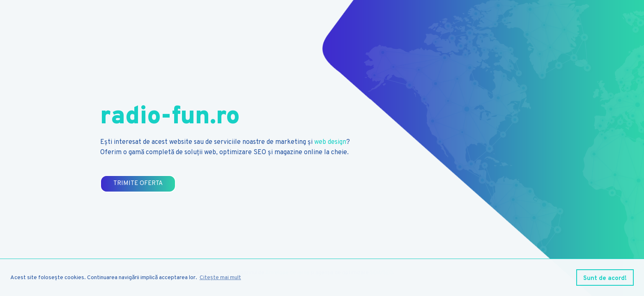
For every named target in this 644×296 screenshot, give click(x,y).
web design (330, 142)
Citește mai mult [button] (220, 278)
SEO (260, 153)
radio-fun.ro (170, 117)
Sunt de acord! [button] (605, 279)
